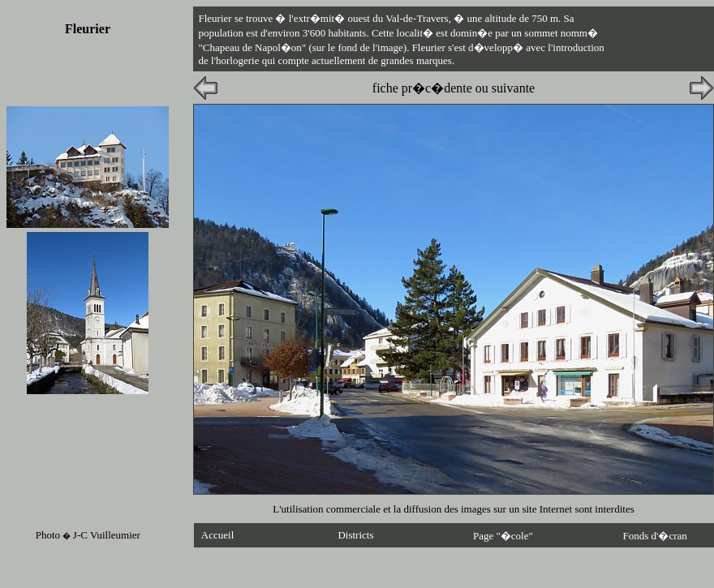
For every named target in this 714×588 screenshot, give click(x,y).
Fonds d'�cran (655, 536)
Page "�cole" (503, 536)
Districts (355, 535)
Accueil (217, 535)
